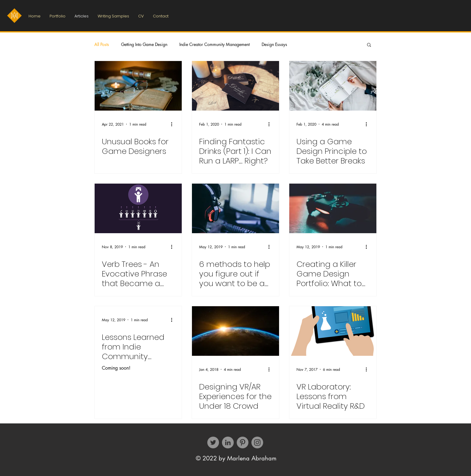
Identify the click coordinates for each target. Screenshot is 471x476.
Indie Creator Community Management (214, 44)
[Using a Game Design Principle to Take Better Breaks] (333, 86)
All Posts (102, 44)
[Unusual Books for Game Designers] (138, 86)
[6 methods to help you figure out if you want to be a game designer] (235, 208)
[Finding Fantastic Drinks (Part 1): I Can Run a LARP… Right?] (235, 86)
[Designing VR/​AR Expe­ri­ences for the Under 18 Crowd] (235, 331)
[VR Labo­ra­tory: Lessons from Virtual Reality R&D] (333, 331)
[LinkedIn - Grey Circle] (228, 442)
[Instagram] (257, 442)
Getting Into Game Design (144, 44)
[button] (369, 45)
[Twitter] (213, 442)
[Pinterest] (243, 442)
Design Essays (274, 44)
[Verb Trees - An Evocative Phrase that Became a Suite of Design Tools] (138, 208)
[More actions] (174, 124)
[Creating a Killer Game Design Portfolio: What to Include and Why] (333, 208)
